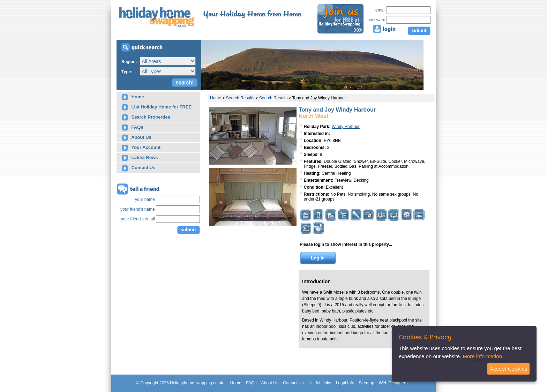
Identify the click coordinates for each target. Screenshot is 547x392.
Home (133, 97)
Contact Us (138, 168)
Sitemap (367, 383)
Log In (318, 258)
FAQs (132, 127)
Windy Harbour (346, 127)
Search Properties (146, 117)
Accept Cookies (508, 369)
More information (482, 356)
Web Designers (393, 383)
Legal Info (345, 383)
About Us (136, 138)
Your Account (141, 148)
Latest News (140, 158)
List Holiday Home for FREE (156, 107)
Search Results (240, 98)
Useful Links (320, 383)
